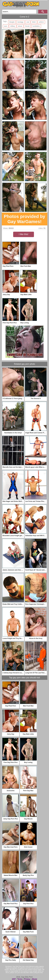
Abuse (34, 979)
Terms (20, 979)
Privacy (27, 979)
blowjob (12, 22)
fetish (34, 22)
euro (6, 26)
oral (28, 22)
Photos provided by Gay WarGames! (24, 219)
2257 (14, 979)
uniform (41, 22)
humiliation (36, 26)
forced (27, 26)
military (13, 26)
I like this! (23, 234)
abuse (20, 26)
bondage (20, 22)
